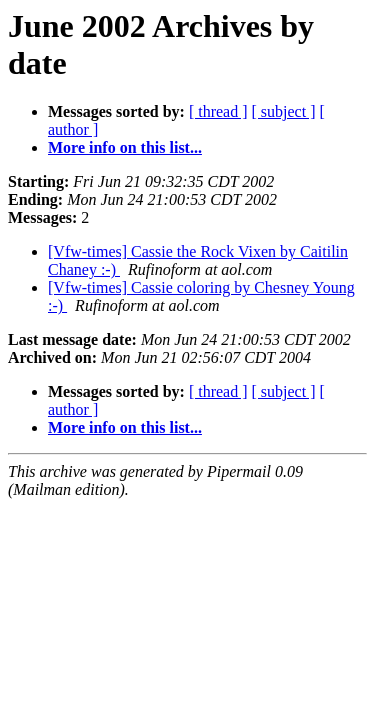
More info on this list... (125, 147)
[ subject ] (284, 111)
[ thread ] (218, 111)
